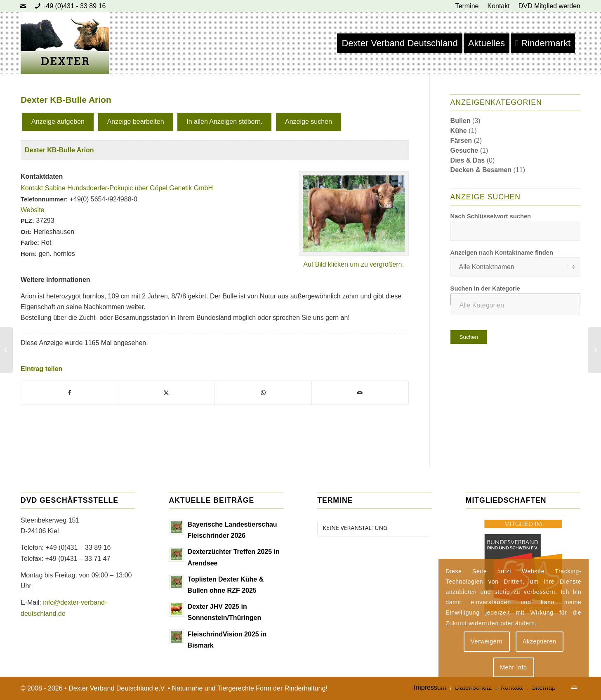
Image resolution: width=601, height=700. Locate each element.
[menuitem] (467, 6)
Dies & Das (468, 160)
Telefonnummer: (44, 199)
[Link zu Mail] (23, 6)
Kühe (459, 131)
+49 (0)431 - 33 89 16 (74, 6)
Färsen (461, 141)
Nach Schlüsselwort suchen (491, 216)
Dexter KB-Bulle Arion (59, 150)
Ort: (26, 232)
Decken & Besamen (481, 170)
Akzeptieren (540, 641)
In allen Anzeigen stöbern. (224, 122)
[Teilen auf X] (167, 393)
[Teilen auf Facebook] (70, 393)
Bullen (461, 121)
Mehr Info (513, 667)
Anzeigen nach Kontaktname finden (502, 253)
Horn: (29, 254)
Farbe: (30, 243)
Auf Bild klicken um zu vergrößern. (354, 264)
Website (33, 210)
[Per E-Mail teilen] (360, 393)
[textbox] (515, 305)
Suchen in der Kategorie (485, 289)
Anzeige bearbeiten (136, 122)
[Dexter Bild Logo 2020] (65, 43)
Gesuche (464, 150)
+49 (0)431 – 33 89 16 (78, 547)
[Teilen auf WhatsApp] (263, 393)
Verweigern (487, 641)
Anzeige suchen (309, 122)
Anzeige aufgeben (58, 122)
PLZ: (27, 221)
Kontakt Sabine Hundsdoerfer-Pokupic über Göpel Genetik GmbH (117, 188)
